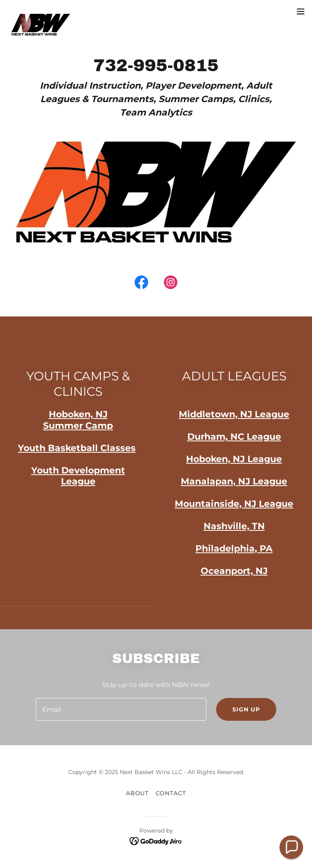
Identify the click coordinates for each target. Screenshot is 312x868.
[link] (41, 11)
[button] (301, 11)
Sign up (246, 709)
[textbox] (121, 709)
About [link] (138, 793)
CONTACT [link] (171, 793)
